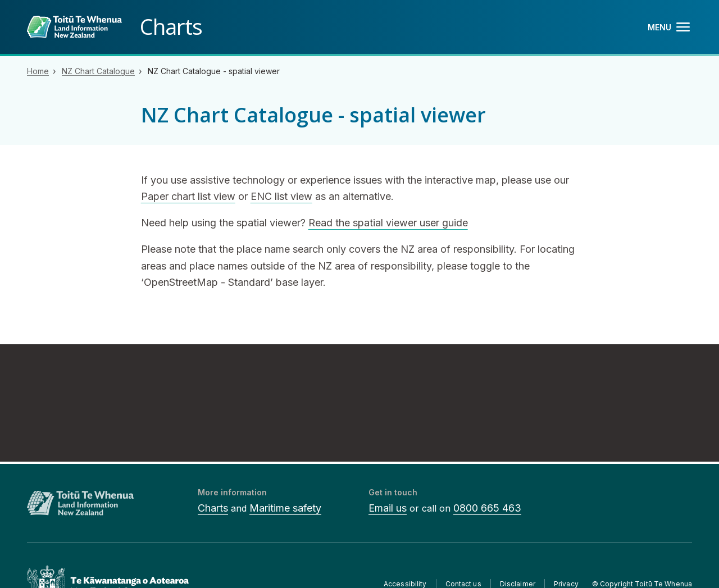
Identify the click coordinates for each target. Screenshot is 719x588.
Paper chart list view (188, 196)
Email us (388, 508)
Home (38, 71)
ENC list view (281, 196)
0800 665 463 (487, 508)
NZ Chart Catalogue (98, 71)
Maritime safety (285, 508)
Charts (213, 508)
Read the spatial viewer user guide (388, 223)
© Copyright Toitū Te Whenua (642, 584)
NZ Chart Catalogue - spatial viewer (214, 71)
